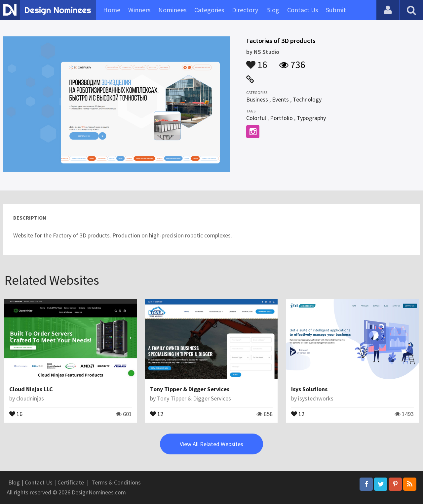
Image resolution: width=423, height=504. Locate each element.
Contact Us (303, 10)
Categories (209, 10)
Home (112, 10)
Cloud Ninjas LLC (31, 389)
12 (157, 413)
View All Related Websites (211, 444)
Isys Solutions (309, 389)
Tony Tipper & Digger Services (190, 389)
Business (257, 99)
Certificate (71, 482)
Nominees (172, 10)
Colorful (256, 118)
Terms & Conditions (116, 482)
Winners (139, 10)
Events (280, 99)
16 (257, 62)
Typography (311, 118)
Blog (273, 10)
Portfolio (281, 118)
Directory (245, 10)
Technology (307, 99)
